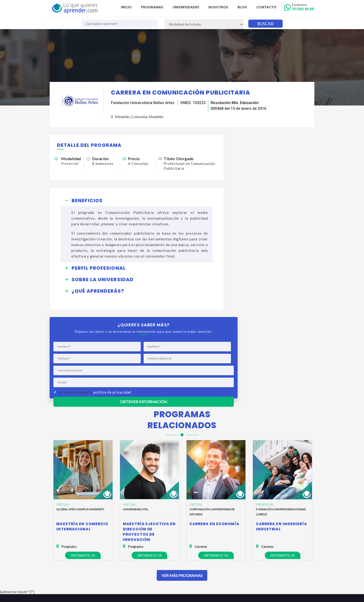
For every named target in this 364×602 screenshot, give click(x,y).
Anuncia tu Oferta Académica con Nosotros (86, 554)
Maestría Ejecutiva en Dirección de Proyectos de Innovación (149, 440)
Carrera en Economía (214, 432)
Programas (156, 7)
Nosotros (221, 7)
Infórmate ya (83, 464)
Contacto (267, 7)
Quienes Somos (65, 533)
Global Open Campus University (80, 418)
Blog (244, 7)
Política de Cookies (67, 547)
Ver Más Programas (182, 484)
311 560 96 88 (303, 7)
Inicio (131, 7)
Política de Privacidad (69, 540)
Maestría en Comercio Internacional (82, 435)
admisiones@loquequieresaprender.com (179, 550)
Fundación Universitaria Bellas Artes (143, 103)
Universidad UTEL (136, 418)
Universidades (189, 7)
